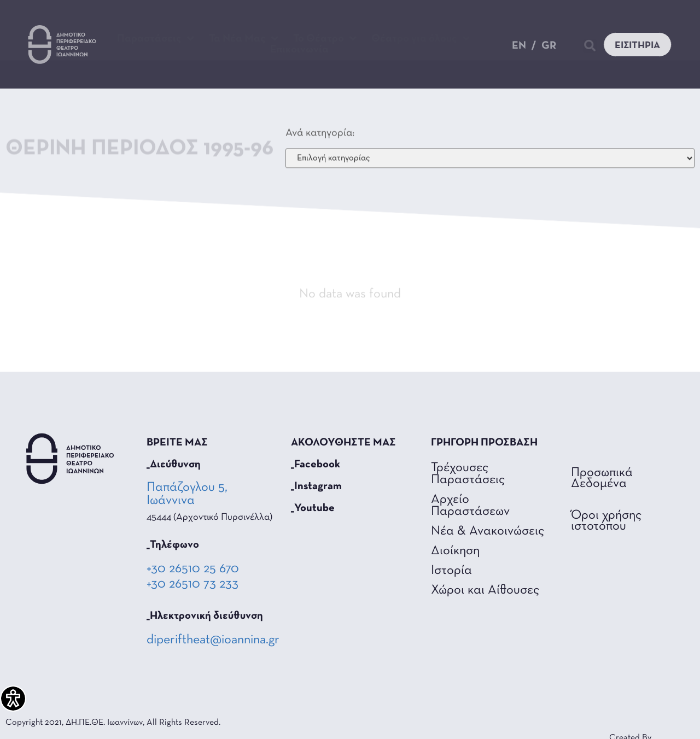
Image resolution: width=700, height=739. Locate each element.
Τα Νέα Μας (244, 39)
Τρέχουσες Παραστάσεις (468, 474)
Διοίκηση (455, 551)
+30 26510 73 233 (192, 584)
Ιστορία (451, 571)
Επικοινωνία (299, 50)
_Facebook (316, 465)
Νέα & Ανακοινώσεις (488, 531)
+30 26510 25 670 (193, 569)
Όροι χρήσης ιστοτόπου (606, 521)
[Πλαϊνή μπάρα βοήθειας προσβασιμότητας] (13, 699)
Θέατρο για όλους (421, 39)
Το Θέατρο (325, 39)
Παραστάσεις (156, 39)
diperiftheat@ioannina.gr (213, 640)
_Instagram (316, 486)
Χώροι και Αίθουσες (485, 590)
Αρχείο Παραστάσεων (470, 506)
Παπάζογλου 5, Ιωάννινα (187, 494)
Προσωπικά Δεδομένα (602, 478)
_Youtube (313, 508)
